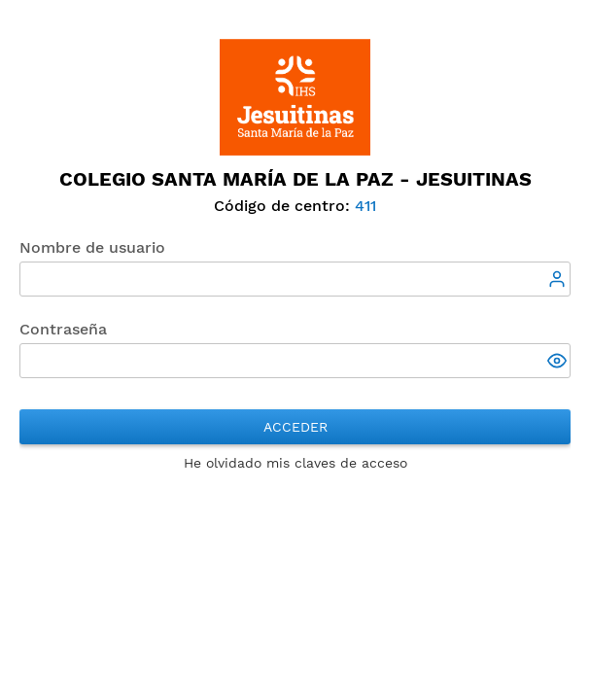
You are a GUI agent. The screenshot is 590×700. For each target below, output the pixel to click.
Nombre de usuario (92, 247)
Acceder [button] (295, 427)
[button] (559, 363)
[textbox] (295, 279)
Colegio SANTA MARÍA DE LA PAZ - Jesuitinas (295, 179)
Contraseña (63, 329)
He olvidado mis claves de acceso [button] (295, 463)
